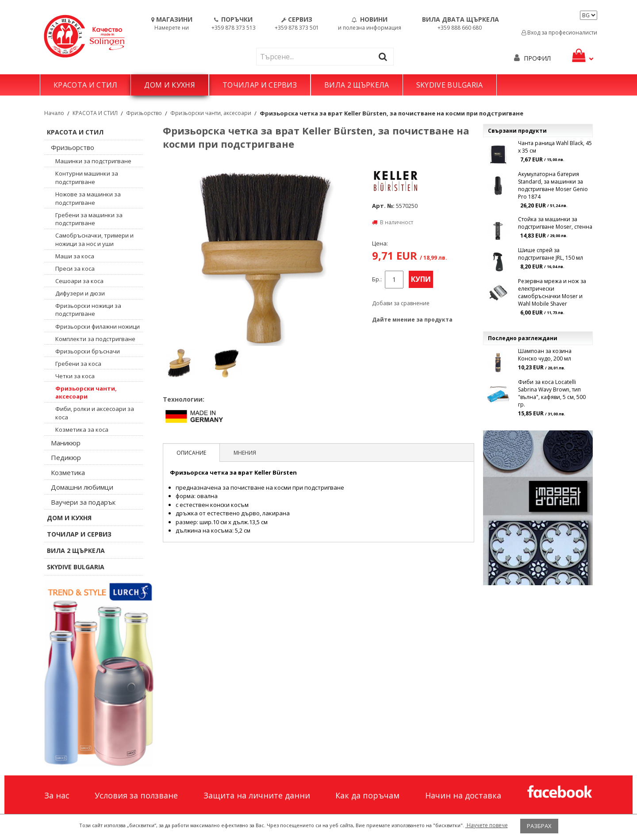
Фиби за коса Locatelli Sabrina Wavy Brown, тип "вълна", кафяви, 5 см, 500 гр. (552, 393)
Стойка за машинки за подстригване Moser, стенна (555, 223)
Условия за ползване (136, 795)
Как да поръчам (367, 795)
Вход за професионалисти (559, 33)
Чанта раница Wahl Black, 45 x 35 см (555, 147)
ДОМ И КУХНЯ (170, 85)
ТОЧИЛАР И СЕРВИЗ (260, 85)
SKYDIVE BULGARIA (450, 85)
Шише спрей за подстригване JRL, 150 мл (551, 254)
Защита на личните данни (257, 795)
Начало (54, 113)
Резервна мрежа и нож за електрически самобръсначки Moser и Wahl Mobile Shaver (552, 292)
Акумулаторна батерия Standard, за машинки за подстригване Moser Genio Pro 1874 (553, 185)
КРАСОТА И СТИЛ (85, 85)
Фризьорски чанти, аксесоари (211, 113)
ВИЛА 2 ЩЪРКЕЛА (357, 85)
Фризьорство (144, 113)
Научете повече (487, 825)
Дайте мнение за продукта (412, 320)
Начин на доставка (463, 795)
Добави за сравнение (401, 303)
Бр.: (377, 279)
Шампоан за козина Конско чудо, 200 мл (545, 355)
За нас (57, 795)
